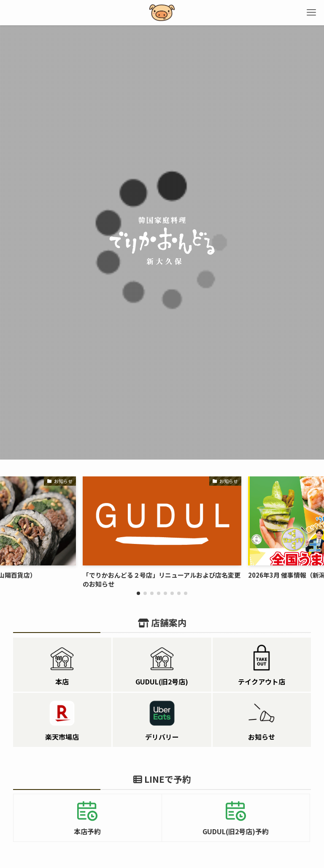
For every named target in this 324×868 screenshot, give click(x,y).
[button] (138, 593)
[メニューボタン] (311, 13)
